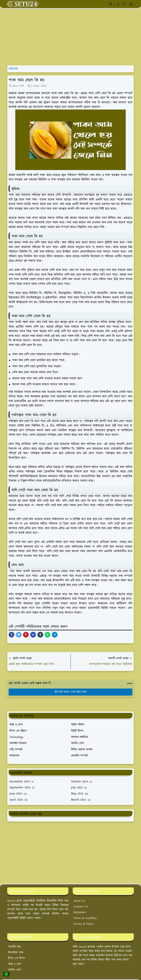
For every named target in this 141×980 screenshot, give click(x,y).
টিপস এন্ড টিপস (16, 958)
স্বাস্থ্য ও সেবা (15, 964)
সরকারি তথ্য (14, 947)
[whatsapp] (111, 4)
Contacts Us (81, 907)
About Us (79, 901)
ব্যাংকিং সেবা (14, 970)
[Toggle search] (125, 4)
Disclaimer (80, 912)
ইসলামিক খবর (16, 953)
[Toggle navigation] (131, 4)
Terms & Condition (85, 918)
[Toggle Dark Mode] (118, 4)
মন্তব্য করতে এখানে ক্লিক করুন (71, 692)
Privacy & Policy (83, 924)
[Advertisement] (70, 37)
